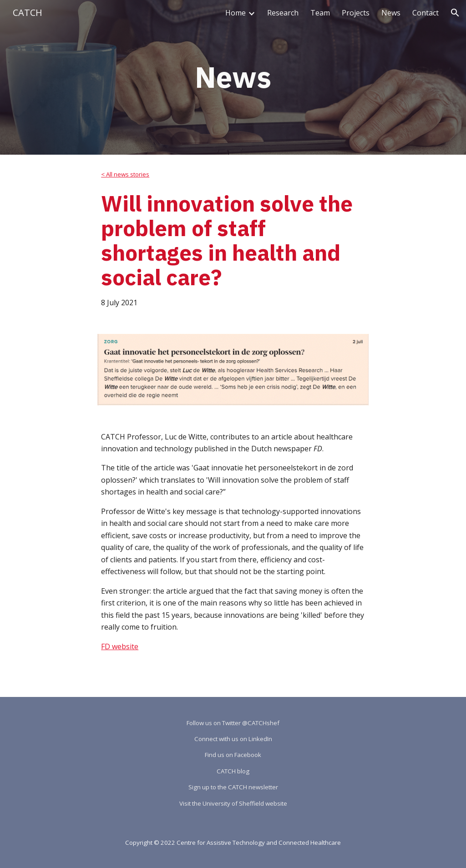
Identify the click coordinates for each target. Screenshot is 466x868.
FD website (120, 646)
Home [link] (236, 13)
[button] (455, 13)
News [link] (391, 13)
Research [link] (283, 13)
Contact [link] (425, 13)
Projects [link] (356, 13)
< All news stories (125, 174)
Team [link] (320, 13)
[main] (233, 77)
